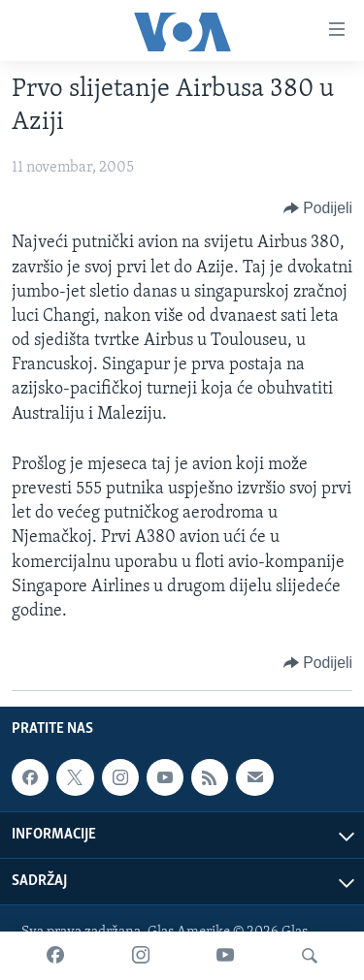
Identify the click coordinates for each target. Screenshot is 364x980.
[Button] (318, 208)
